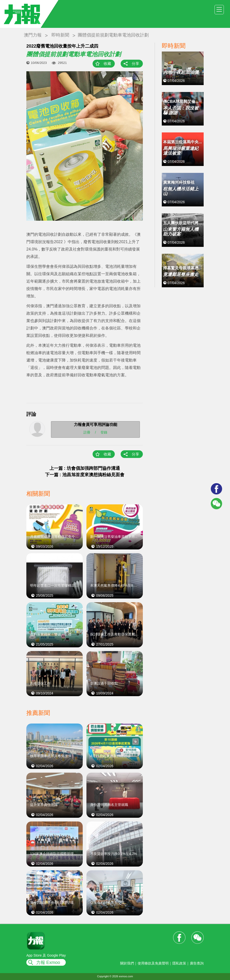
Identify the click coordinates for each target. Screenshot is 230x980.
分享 (135, 64)
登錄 (104, 432)
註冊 (87, 432)
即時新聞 (60, 35)
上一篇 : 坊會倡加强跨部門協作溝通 (85, 468)
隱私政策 (179, 963)
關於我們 (127, 963)
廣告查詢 (197, 963)
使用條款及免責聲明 (153, 963)
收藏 (107, 64)
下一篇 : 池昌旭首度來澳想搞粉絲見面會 (85, 475)
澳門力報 (33, 35)
